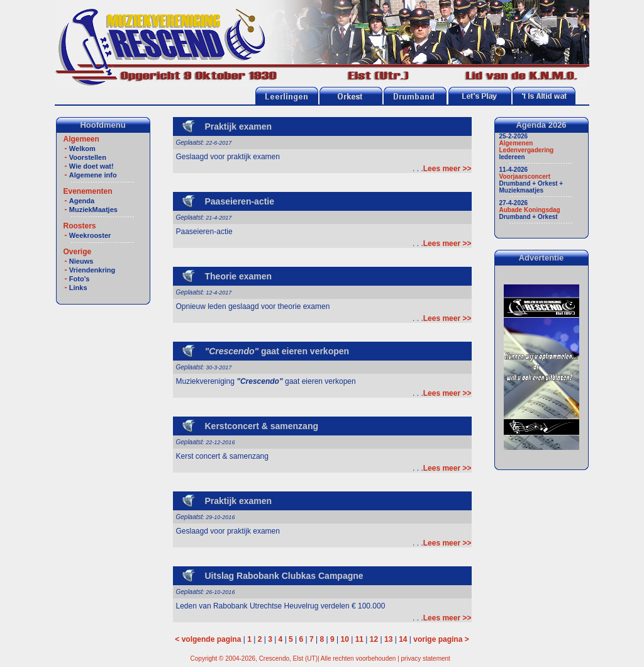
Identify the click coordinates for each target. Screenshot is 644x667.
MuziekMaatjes (93, 210)
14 (403, 639)
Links (78, 288)
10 (345, 639)
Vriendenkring (92, 270)
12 (374, 639)
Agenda (82, 201)
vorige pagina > (441, 639)
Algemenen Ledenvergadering (527, 147)
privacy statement (426, 659)
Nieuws (81, 261)
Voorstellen (88, 157)
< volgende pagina (208, 639)
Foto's (80, 279)
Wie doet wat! (92, 166)
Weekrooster (90, 235)
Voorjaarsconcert (525, 177)
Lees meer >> (447, 169)
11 (359, 639)
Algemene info (93, 175)
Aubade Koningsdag (530, 210)
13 (388, 639)
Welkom (82, 149)
